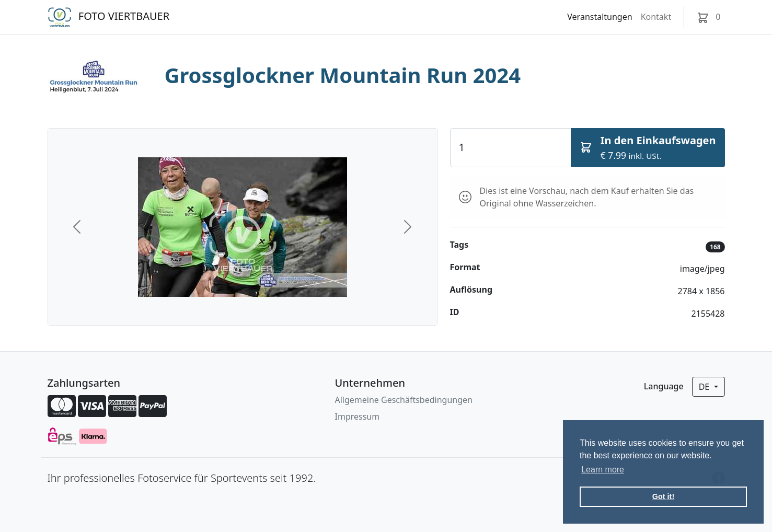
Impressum (358, 417)
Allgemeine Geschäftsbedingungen (404, 400)
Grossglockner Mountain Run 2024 (343, 75)
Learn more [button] (603, 470)
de (705, 387)
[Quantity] (511, 147)
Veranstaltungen (600, 17)
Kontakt (656, 17)
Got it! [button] (663, 496)
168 (715, 247)
